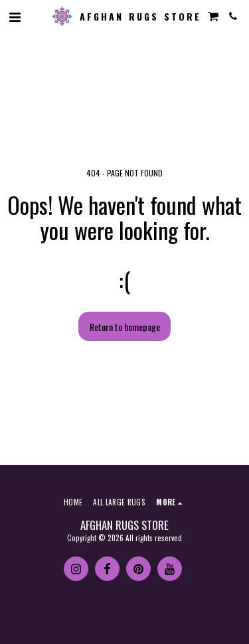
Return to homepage (125, 327)
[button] (15, 16)
